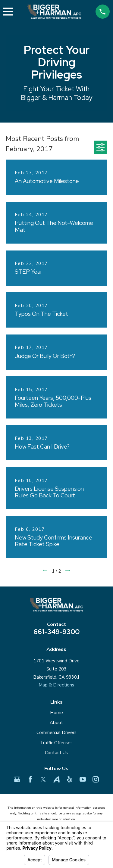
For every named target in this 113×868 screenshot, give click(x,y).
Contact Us (56, 753)
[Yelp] (69, 779)
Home (56, 713)
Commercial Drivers (56, 733)
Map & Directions (56, 685)
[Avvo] (56, 779)
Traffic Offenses (56, 743)
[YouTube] (83, 779)
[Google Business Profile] (17, 779)
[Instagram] (96, 779)
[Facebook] (30, 779)
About (56, 723)
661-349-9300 (56, 632)
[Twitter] (43, 779)
